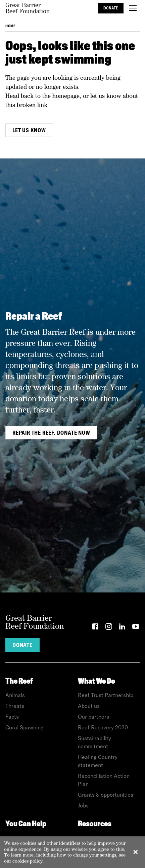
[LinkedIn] (122, 628)
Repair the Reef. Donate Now (51, 433)
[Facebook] (95, 628)
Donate (111, 8)
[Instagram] (109, 628)
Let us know (29, 130)
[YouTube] (136, 628)
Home (10, 26)
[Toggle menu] (133, 8)
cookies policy (28, 861)
